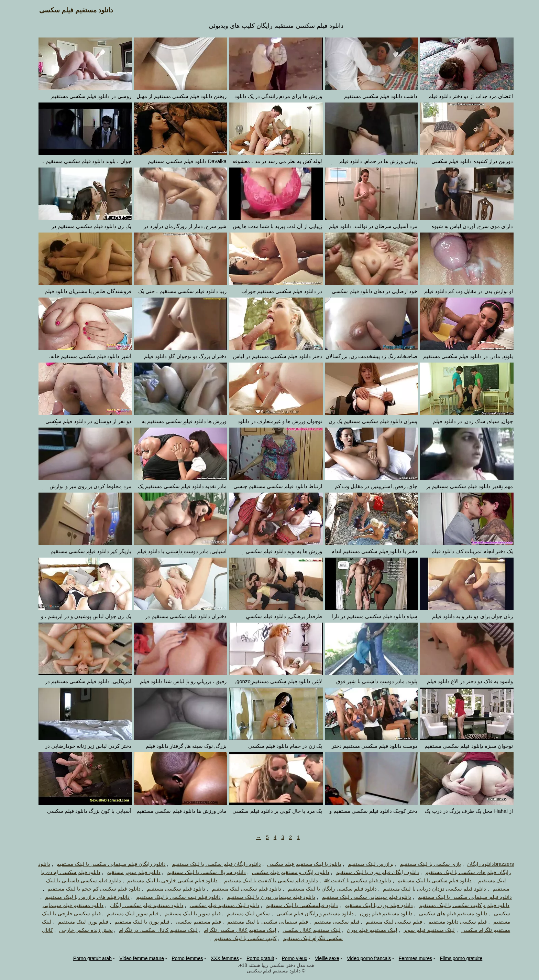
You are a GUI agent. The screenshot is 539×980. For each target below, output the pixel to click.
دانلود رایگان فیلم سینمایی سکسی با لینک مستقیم (104, 864)
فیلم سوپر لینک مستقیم (126, 913)
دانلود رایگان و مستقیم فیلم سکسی (284, 872)
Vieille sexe (321, 958)
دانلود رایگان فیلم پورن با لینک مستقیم (371, 872)
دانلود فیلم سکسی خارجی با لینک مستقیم (166, 880)
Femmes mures (409, 958)
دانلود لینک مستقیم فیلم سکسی (218, 905)
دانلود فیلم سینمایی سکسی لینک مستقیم (360, 897)
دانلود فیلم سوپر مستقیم (127, 872)
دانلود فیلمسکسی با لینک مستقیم (295, 905)
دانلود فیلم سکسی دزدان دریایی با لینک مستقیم (428, 889)
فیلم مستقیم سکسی (192, 922)
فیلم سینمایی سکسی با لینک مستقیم (261, 922)
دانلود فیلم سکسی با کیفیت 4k (351, 880)
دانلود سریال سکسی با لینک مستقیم (200, 872)
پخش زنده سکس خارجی (79, 930)
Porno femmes (181, 958)
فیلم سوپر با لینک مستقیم (186, 913)
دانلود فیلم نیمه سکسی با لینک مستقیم (172, 897)
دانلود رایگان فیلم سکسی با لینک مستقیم (210, 864)
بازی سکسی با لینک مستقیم (424, 864)
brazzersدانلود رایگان (484, 864)
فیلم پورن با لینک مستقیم (135, 922)
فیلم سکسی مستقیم (330, 922)
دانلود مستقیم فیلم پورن (380, 913)
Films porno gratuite (454, 958)
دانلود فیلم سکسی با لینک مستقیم (428, 880)
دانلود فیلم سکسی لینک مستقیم (240, 889)
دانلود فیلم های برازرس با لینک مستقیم (81, 897)
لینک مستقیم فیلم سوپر (423, 930)
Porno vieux (288, 958)
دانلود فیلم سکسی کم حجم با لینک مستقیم (87, 889)
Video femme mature (135, 958)
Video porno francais (362, 958)
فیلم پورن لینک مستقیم (77, 922)
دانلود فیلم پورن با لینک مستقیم (372, 905)
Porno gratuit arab (86, 958)
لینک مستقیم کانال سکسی (305, 930)
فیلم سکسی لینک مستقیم (387, 922)
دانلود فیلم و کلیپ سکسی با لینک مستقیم (458, 905)
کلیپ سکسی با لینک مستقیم (239, 938)
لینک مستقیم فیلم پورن (366, 930)
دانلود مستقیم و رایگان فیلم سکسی (309, 913)
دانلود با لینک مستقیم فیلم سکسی (298, 864)
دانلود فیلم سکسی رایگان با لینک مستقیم (326, 889)
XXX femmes (218, 958)
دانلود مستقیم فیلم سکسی (69, 10)
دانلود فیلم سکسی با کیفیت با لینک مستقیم (265, 880)
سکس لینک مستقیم (242, 913)
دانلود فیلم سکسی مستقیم (170, 889)
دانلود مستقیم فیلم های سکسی (447, 913)
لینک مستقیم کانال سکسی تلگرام (234, 930)
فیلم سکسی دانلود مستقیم (451, 922)
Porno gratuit (254, 958)
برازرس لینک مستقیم (364, 864)
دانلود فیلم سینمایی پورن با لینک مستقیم (265, 897)
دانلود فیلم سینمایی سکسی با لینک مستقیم (458, 897)
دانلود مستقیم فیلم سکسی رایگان (140, 905)
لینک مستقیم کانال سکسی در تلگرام (152, 930)
